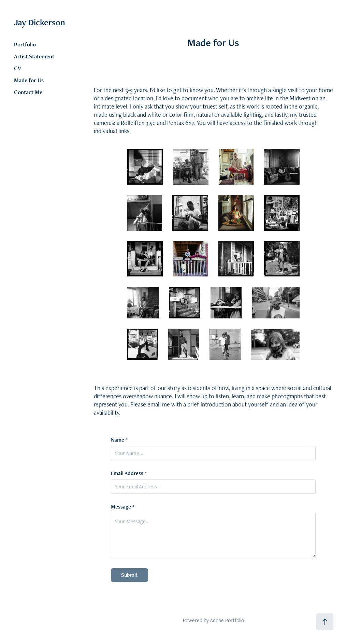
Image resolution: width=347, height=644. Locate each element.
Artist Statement (34, 56)
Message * (123, 507)
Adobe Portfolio (227, 620)
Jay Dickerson (40, 22)
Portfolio (25, 44)
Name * (119, 440)
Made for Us (29, 80)
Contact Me (28, 92)
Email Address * (129, 473)
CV (18, 68)
